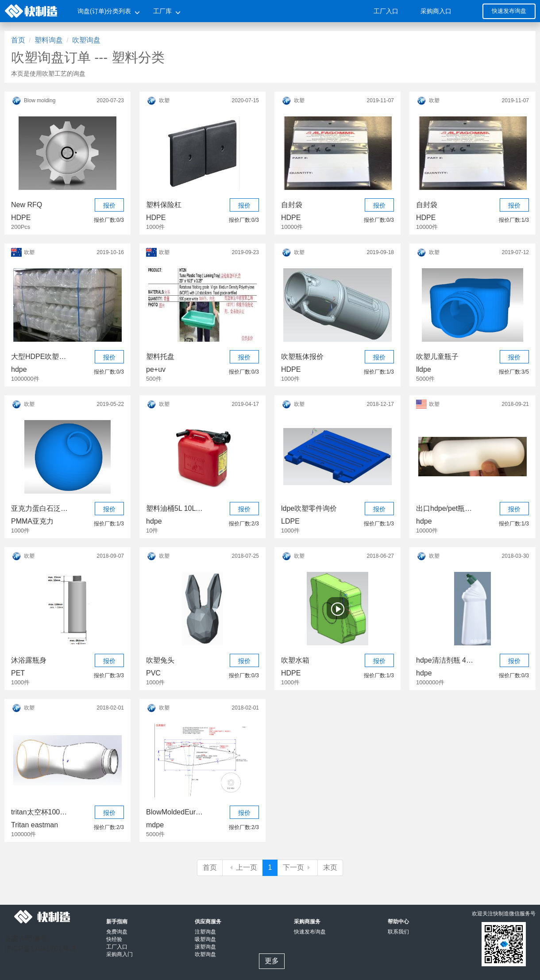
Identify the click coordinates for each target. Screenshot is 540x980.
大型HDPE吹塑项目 (40, 357)
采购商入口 (436, 11)
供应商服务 (208, 922)
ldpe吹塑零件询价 (309, 508)
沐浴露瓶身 (29, 660)
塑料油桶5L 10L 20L (175, 508)
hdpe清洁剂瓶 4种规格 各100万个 (445, 660)
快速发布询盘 (509, 11)
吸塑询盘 (205, 939)
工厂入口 (386, 11)
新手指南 (117, 922)
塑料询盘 (49, 40)
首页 (18, 40)
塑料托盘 (160, 357)
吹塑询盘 (86, 40)
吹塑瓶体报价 (302, 357)
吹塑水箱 (295, 660)
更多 (272, 961)
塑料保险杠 (164, 205)
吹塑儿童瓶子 (437, 357)
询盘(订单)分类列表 (104, 11)
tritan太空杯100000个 (40, 812)
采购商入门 (120, 954)
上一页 (243, 867)
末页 (330, 867)
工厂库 (162, 11)
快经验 (114, 939)
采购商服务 (307, 922)
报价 (109, 205)
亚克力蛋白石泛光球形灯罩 (40, 508)
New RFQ (27, 205)
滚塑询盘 (205, 947)
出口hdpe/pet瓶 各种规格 (445, 508)
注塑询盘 (205, 932)
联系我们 (398, 932)
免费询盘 (117, 932)
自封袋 (292, 205)
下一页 (297, 867)
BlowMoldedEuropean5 (175, 812)
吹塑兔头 (160, 660)
